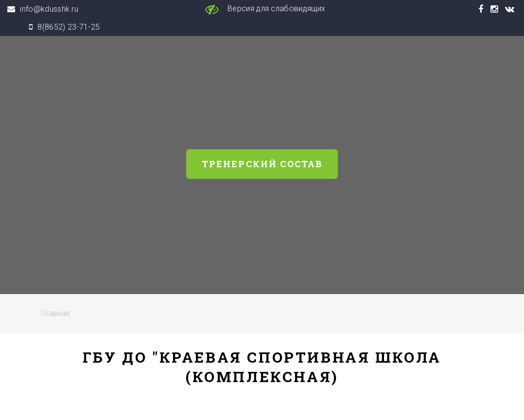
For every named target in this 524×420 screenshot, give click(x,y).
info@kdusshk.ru (49, 9)
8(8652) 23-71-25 (69, 27)
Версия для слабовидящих (262, 9)
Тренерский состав (262, 164)
